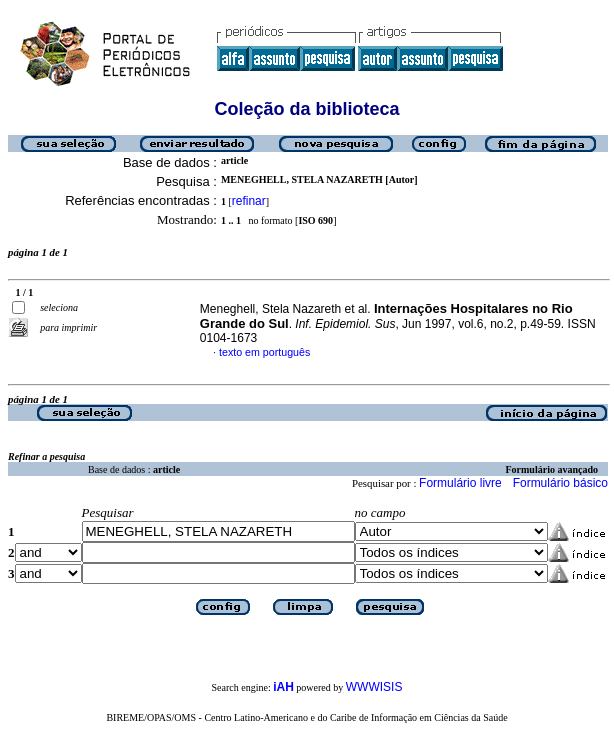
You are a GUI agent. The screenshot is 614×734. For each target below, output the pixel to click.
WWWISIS (374, 687)
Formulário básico (560, 483)
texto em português (264, 352)
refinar (249, 201)
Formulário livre (460, 483)
